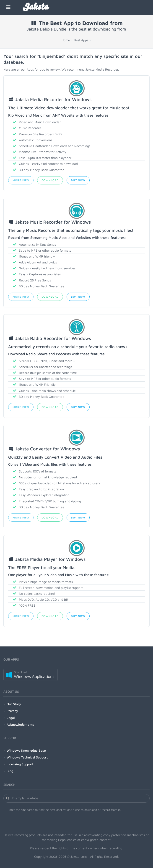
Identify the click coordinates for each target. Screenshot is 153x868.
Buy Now (78, 180)
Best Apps (81, 40)
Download (50, 180)
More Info (21, 180)
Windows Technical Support (27, 757)
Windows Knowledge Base (26, 750)
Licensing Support (20, 764)
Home (66, 40)
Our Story (14, 704)
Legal (11, 718)
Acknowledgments (20, 724)
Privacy (12, 711)
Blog (10, 771)
